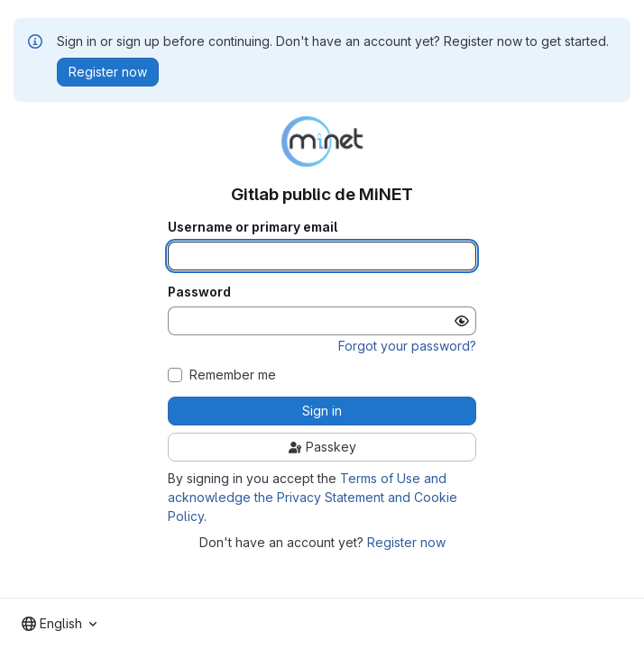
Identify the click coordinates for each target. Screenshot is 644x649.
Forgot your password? (407, 346)
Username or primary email (253, 227)
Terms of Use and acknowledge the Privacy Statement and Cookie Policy (313, 497)
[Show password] (462, 321)
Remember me (233, 375)
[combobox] (59, 624)
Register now (406, 542)
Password (199, 292)
